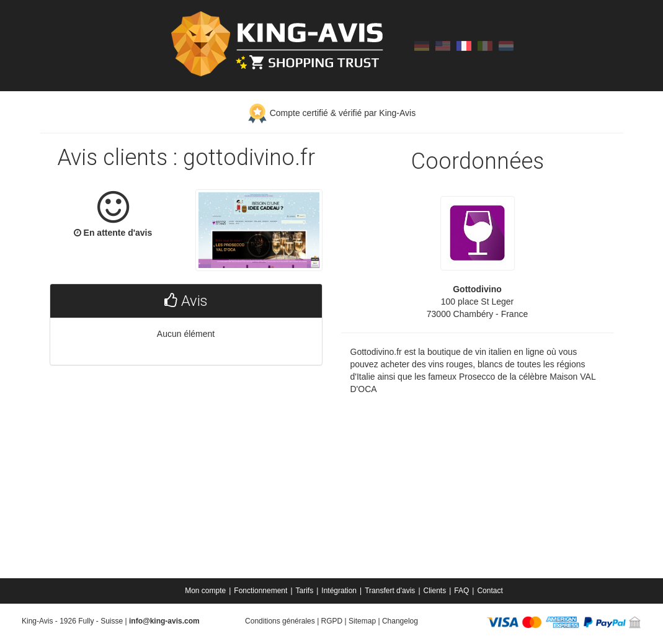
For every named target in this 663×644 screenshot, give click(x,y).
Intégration (339, 591)
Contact (490, 591)
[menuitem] (206, 591)
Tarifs (305, 591)
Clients (435, 591)
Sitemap (362, 621)
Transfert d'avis (390, 591)
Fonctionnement (260, 591)
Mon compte (205, 591)
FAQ (461, 591)
